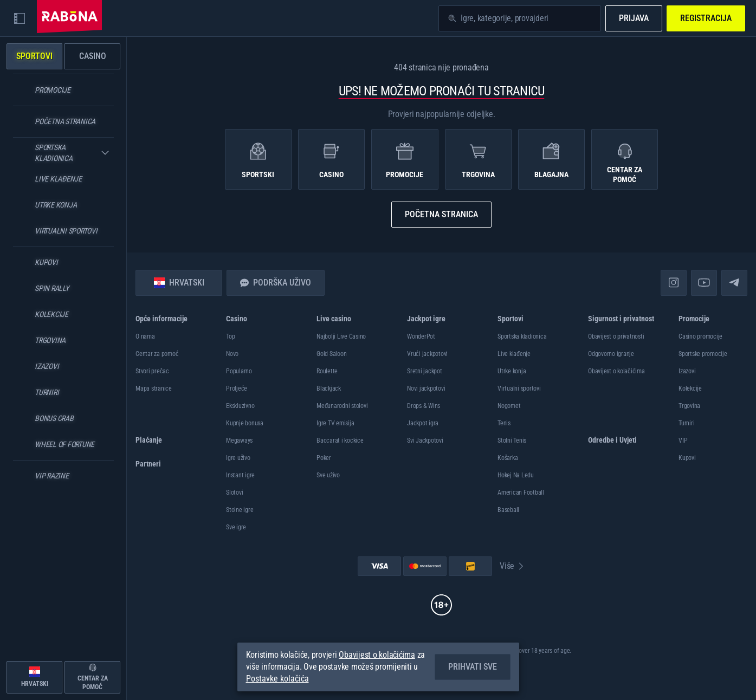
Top (230, 336)
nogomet (509, 406)
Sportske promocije (703, 354)
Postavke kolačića (277, 679)
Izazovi (687, 371)
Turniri (686, 423)
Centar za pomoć (157, 354)
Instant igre (240, 475)
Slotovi (234, 492)
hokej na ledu (516, 475)
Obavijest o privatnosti (616, 336)
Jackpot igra (423, 423)
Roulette (327, 371)
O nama (145, 336)
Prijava (634, 18)
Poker (324, 458)
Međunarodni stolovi (342, 406)
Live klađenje (514, 354)
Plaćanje (149, 440)
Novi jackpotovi (426, 388)
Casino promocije (700, 336)
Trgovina (689, 406)
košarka (508, 458)
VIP (683, 440)
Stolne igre (240, 510)
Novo (232, 354)
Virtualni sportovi (519, 388)
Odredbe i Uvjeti (612, 440)
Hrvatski (179, 283)
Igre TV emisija (335, 423)
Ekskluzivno (240, 406)
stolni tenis (512, 440)
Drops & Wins (424, 406)
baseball (508, 510)
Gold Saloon (331, 354)
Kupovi (687, 458)
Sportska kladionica (522, 336)
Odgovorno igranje (611, 354)
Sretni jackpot (425, 371)
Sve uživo (328, 475)
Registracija (706, 18)
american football (521, 492)
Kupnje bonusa (245, 423)
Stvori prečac (152, 371)
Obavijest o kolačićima (616, 371)
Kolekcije (690, 388)
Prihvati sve (473, 667)
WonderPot (421, 336)
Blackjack (329, 388)
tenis (504, 423)
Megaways (239, 440)
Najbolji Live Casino (341, 336)
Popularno (239, 371)
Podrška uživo (276, 283)
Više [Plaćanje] (512, 566)
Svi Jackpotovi (425, 440)
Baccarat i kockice (340, 440)
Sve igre (236, 527)
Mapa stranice (154, 388)
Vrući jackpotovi (427, 354)
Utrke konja (512, 371)
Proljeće (237, 388)
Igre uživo (238, 458)
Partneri (148, 464)
